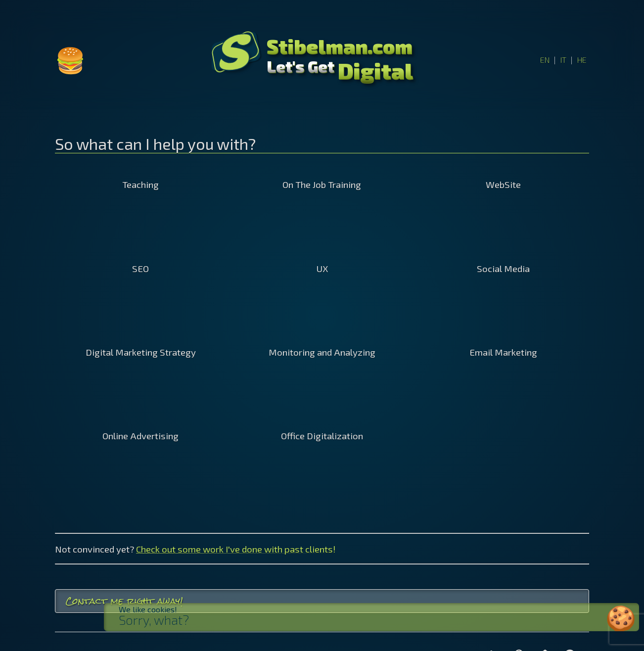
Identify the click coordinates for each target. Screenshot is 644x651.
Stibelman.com (340, 46)
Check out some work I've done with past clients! (236, 549)
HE (582, 60)
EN (545, 60)
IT (563, 60)
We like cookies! (163, 609)
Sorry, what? (169, 620)
